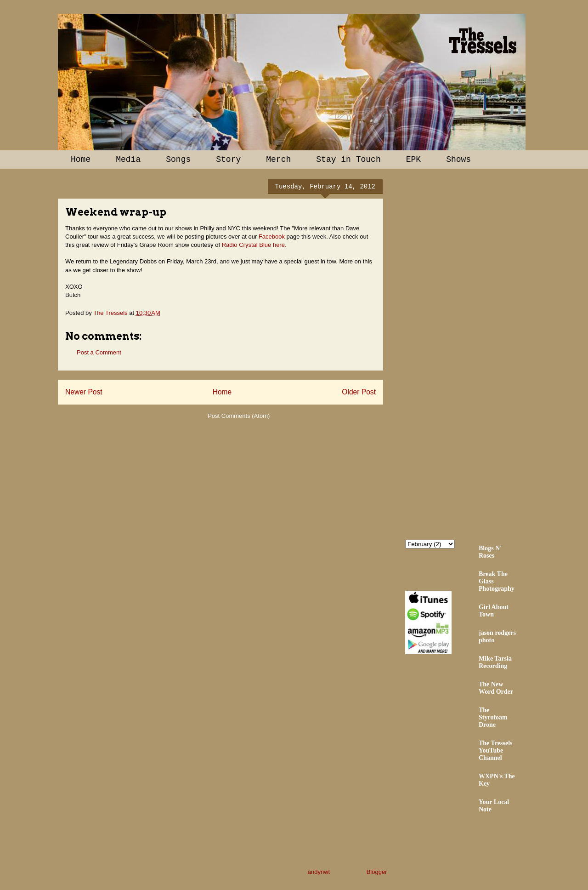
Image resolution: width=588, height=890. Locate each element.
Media (128, 160)
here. (280, 245)
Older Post (359, 392)
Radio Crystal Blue (247, 245)
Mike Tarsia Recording (495, 662)
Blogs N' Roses (490, 552)
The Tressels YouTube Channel (496, 750)
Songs (178, 160)
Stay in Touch (348, 160)
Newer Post (84, 392)
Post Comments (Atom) (239, 416)
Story (228, 160)
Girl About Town (494, 611)
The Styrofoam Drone (493, 717)
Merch (278, 160)
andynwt (319, 872)
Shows (458, 160)
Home (81, 160)
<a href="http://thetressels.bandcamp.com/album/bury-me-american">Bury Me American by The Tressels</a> (486, 353)
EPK (413, 160)
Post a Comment (99, 352)
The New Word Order (496, 688)
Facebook (272, 237)
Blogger (377, 872)
